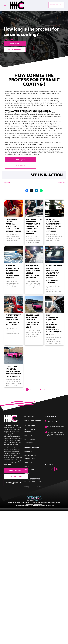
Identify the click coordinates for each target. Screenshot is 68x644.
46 (41, 389)
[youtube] (57, 469)
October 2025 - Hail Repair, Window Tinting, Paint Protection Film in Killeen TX (14, 371)
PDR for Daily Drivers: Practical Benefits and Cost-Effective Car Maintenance (13, 225)
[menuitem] (33, 421)
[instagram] (52, 469)
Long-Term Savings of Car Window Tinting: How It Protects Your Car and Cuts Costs (54, 225)
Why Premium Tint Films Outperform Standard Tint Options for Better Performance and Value (54, 274)
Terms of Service (38, 504)
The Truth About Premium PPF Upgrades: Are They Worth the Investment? (13, 320)
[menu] (5, 5)
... (37, 389)
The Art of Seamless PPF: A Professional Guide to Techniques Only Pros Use (13, 272)
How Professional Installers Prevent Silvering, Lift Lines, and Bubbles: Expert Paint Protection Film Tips (54, 325)
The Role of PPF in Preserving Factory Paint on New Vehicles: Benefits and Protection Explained (34, 226)
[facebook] (47, 469)
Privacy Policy (30, 504)
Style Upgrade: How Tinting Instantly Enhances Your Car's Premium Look (33, 321)
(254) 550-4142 (52, 421)
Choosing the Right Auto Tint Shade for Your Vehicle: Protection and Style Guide (33, 272)
